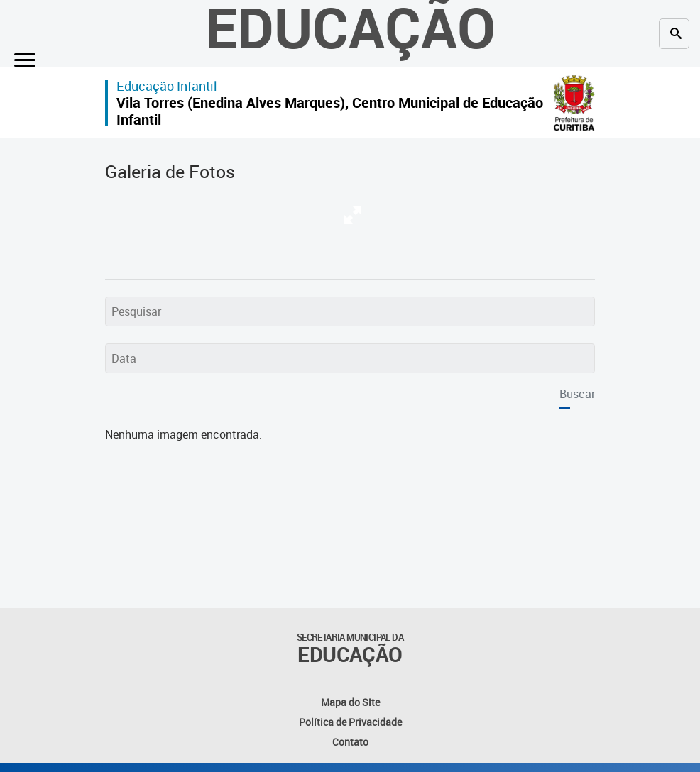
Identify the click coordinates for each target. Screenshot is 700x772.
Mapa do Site (350, 702)
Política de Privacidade (350, 722)
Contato (350, 742)
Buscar (577, 394)
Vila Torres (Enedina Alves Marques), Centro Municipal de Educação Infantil (330, 111)
